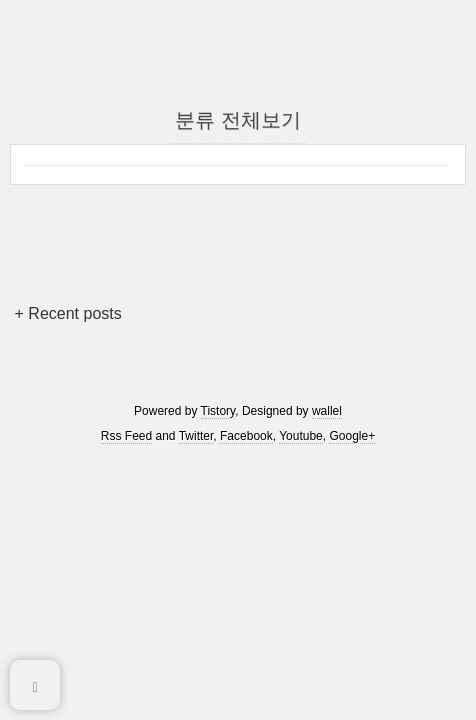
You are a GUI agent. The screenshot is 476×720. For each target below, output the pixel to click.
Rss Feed (126, 436)
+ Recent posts (68, 313)
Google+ (352, 436)
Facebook (246, 436)
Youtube (301, 436)
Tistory (218, 411)
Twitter (196, 436)
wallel (327, 411)
